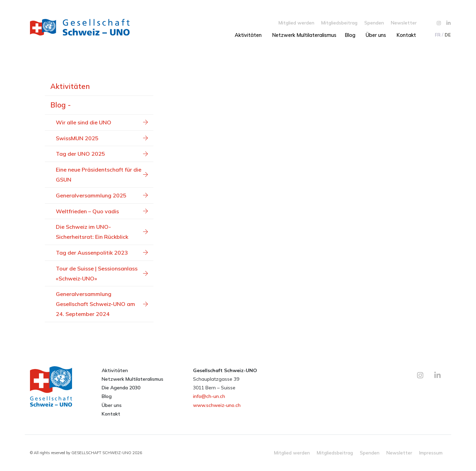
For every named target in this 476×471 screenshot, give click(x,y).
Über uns (376, 35)
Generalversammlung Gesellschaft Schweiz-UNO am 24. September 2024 (102, 304)
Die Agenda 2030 (121, 388)
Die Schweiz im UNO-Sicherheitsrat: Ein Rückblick (102, 232)
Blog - (60, 105)
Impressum (431, 453)
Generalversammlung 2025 (102, 195)
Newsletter (404, 23)
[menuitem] (437, 35)
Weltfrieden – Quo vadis (102, 211)
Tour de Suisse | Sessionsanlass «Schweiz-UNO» (102, 273)
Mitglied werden (296, 23)
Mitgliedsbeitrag (339, 23)
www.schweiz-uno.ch (217, 405)
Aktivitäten (248, 35)
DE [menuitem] (448, 35)
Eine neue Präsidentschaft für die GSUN (102, 175)
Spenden (374, 23)
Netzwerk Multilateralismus (304, 35)
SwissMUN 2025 (102, 138)
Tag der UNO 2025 (102, 154)
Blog (350, 35)
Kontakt (406, 35)
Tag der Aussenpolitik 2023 (102, 253)
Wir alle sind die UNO (102, 122)
